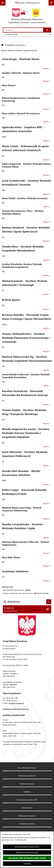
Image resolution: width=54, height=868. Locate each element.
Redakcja (27, 792)
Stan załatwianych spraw (27, 768)
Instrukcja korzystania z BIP (27, 800)
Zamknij (27, 864)
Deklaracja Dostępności (27, 816)
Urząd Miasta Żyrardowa (15, 45)
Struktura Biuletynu (27, 784)
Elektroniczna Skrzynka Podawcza (16, 709)
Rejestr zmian (27, 808)
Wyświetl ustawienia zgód (27, 852)
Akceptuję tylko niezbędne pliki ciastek (27, 858)
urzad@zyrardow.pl (16, 703)
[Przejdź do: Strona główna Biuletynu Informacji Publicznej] (2, 45)
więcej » (46, 68)
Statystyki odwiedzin (27, 824)
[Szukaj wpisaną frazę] (47, 30)
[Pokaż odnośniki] (3, 3)
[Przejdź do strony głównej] (27, 17)
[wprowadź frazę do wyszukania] (23, 30)
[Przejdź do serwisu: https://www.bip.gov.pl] (27, 3)
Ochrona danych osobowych (27, 847)
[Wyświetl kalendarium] (49, 602)
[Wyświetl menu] (51, 3)
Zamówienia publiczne (27, 776)
